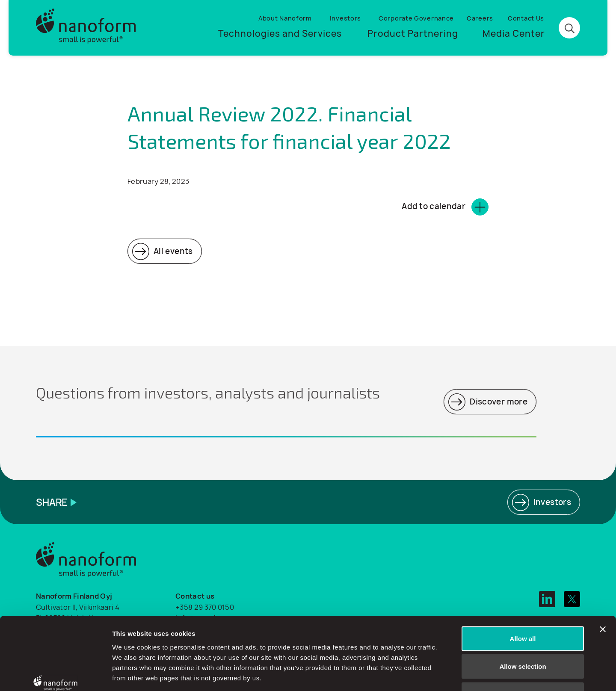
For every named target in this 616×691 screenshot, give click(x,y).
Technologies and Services (280, 34)
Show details (449, 674)
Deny (523, 635)
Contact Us (526, 19)
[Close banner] (603, 570)
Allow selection (523, 607)
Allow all (523, 579)
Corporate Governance (416, 19)
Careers (480, 19)
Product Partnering (413, 34)
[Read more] (165, 251)
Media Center (514, 34)
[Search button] (569, 28)
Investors (345, 19)
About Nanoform (285, 19)
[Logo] (86, 28)
